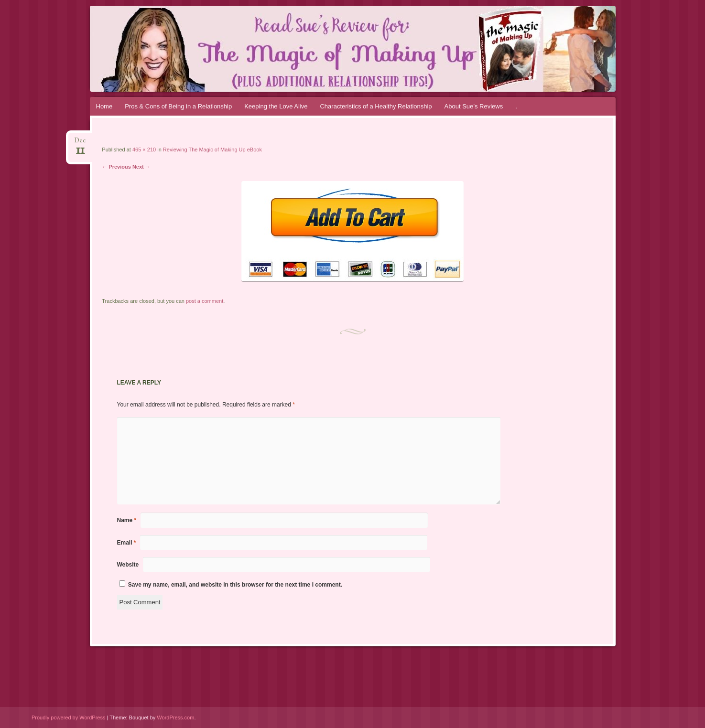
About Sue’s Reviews (474, 106)
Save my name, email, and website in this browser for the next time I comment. (235, 585)
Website (128, 565)
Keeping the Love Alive (276, 106)
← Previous (116, 167)
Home (104, 106)
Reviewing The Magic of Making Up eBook (212, 150)
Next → (141, 167)
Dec (80, 144)
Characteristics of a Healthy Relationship (376, 106)
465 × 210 (144, 150)
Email (127, 543)
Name (127, 520)
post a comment (205, 301)
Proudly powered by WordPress (68, 717)
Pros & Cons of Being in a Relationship (178, 106)
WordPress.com (175, 717)
